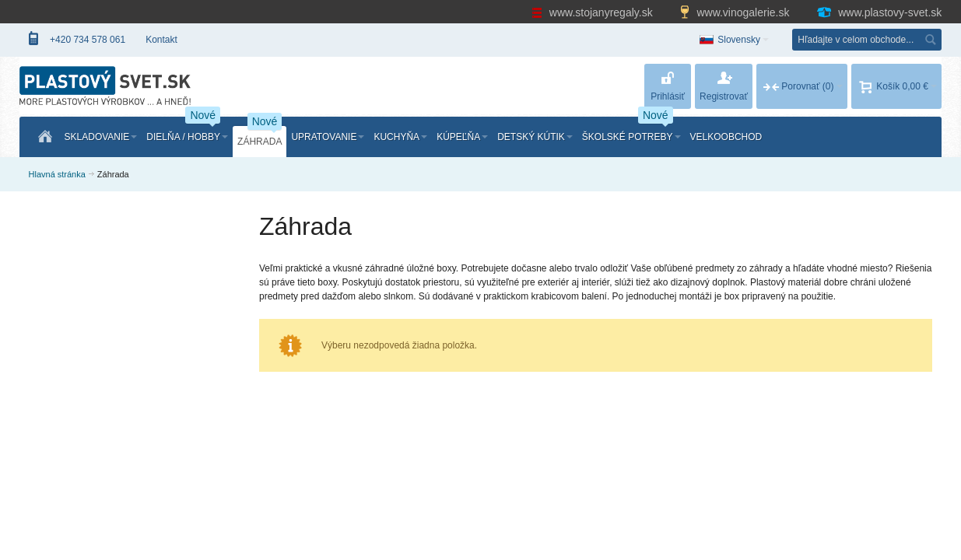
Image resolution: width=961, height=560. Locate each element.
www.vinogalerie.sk (736, 12)
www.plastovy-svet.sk (879, 12)
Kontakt (161, 40)
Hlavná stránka (57, 174)
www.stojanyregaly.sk (594, 12)
